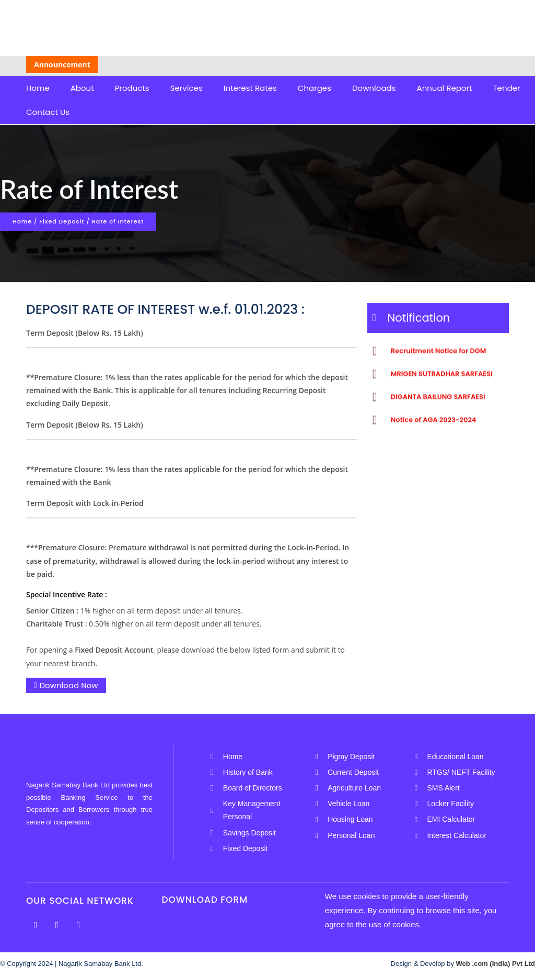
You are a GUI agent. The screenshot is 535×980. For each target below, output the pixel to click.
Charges (315, 88)
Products (132, 88)
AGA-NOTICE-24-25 (355, 64)
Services (187, 88)
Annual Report (445, 88)
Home (38, 88)
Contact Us (48, 112)
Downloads (374, 88)
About (82, 88)
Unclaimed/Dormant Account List (253, 64)
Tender (506, 88)
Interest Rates (250, 88)
